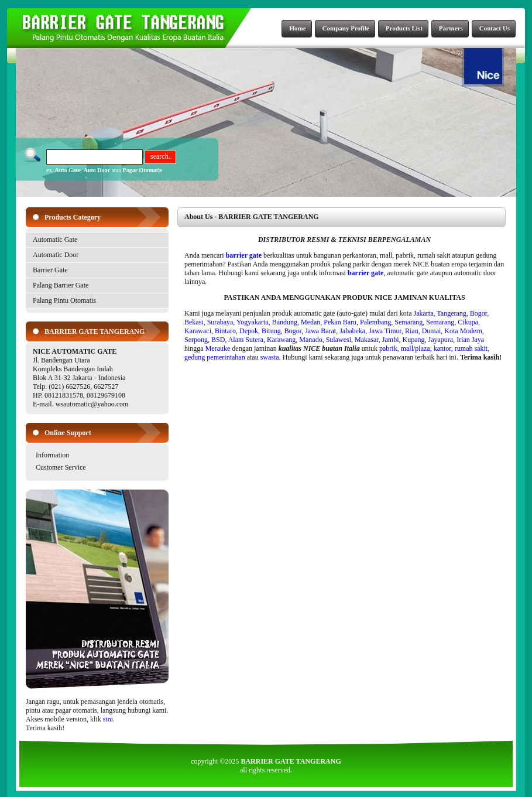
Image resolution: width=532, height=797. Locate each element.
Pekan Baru (340, 322)
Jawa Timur (385, 331)
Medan (310, 322)
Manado (310, 340)
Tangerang (451, 313)
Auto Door (97, 170)
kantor (442, 348)
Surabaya (220, 322)
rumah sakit (471, 348)
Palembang (375, 322)
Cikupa (468, 322)
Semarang (409, 322)
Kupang (414, 340)
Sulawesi (339, 340)
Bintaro (225, 331)
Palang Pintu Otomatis (64, 300)
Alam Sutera (246, 340)
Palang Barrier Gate (61, 285)
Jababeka (352, 331)
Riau (412, 331)
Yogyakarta (253, 322)
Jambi (391, 340)
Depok (249, 331)
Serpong (196, 340)
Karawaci (198, 331)
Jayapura (441, 340)
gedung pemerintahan (215, 357)
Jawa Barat (320, 331)
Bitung (271, 331)
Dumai (432, 331)
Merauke (218, 348)
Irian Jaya (470, 340)
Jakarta (424, 313)
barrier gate (244, 255)
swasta (270, 357)
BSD (218, 340)
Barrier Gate (50, 270)
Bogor (479, 313)
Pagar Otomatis (143, 170)
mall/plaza (416, 348)
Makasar (367, 340)
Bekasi (194, 322)
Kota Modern (463, 331)
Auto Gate (67, 170)
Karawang (281, 340)
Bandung (285, 322)
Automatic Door (56, 255)
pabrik (388, 348)
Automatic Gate (55, 240)
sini (108, 719)
